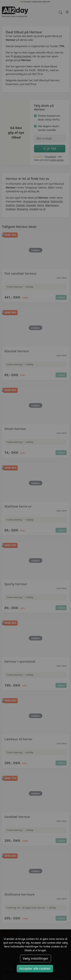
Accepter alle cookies (35, 969)
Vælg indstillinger (35, 958)
